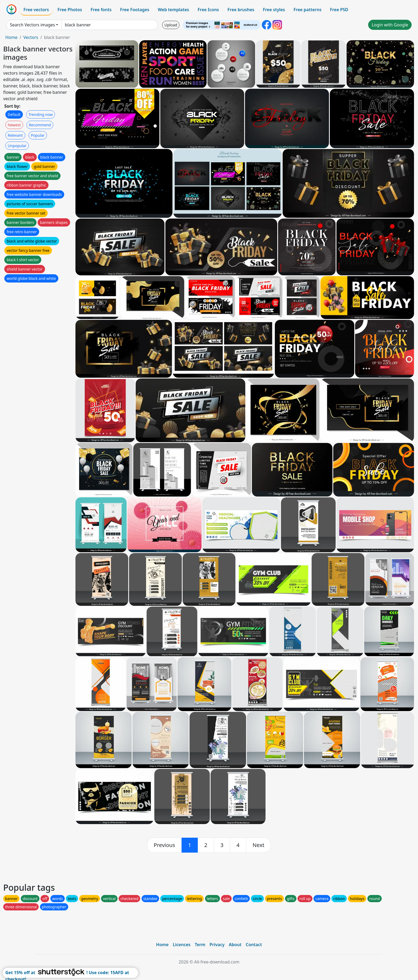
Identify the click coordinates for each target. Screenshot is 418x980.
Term (200, 945)
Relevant (15, 135)
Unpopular (17, 146)
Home (11, 37)
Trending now (41, 114)
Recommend (40, 125)
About (235, 945)
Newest (14, 125)
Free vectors (36, 10)
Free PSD (339, 10)
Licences (182, 945)
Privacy (217, 945)
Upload (171, 25)
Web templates (173, 10)
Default (14, 114)
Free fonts (101, 10)
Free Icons (208, 10)
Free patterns (308, 10)
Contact (254, 945)
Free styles (274, 10)
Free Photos (70, 10)
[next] (259, 845)
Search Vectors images (32, 25)
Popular (38, 135)
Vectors (31, 37)
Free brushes (241, 10)
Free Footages (135, 10)
